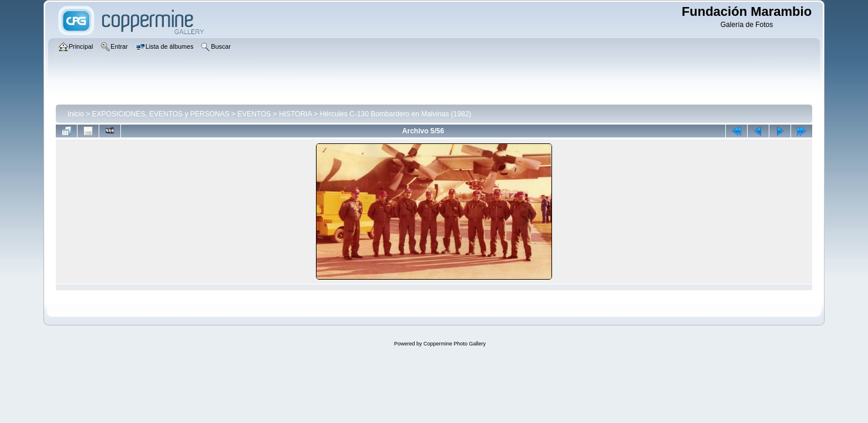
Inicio (76, 114)
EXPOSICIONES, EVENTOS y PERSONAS (161, 114)
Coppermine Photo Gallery (455, 344)
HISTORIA (295, 114)
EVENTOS (254, 114)
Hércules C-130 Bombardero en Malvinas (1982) (395, 114)
